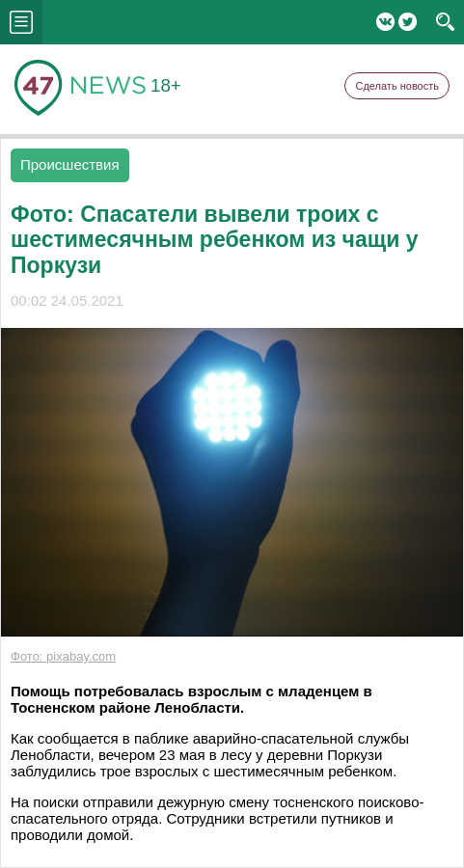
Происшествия (70, 164)
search (445, 22)
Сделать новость (397, 86)
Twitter (408, 22)
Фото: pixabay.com (63, 656)
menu (21, 22)
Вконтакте (385, 22)
